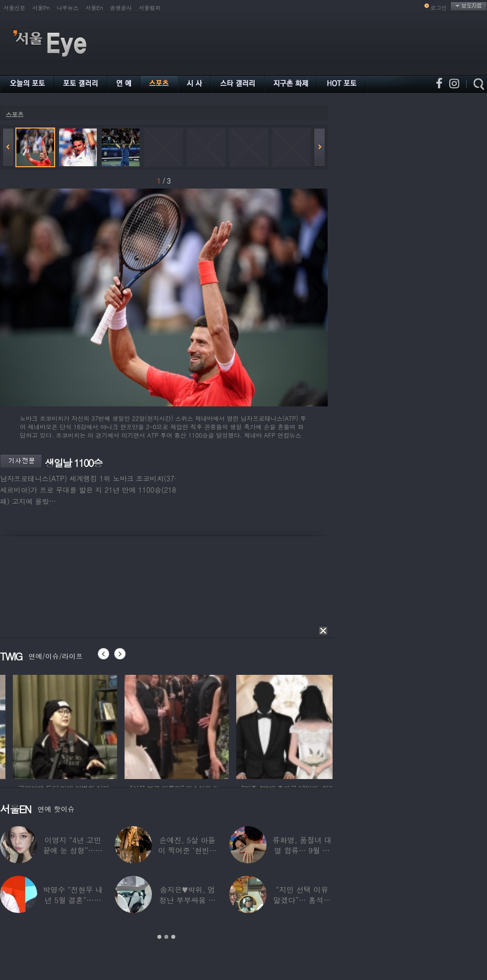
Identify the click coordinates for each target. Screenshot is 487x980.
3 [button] (173, 937)
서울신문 (14, 8)
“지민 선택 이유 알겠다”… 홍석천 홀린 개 (302, 900)
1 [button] (159, 937)
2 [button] (166, 937)
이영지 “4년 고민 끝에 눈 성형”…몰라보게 (72, 850)
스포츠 (14, 114)
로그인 (439, 8)
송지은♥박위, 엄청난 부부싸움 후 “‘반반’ (188, 900)
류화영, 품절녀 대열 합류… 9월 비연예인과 (302, 850)
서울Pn (41, 8)
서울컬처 (150, 8)
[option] (122, 725)
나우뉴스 (68, 8)
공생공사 (121, 8)
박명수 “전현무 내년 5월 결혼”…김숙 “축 (72, 900)
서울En (94, 8)
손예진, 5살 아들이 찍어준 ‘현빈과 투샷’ (188, 850)
